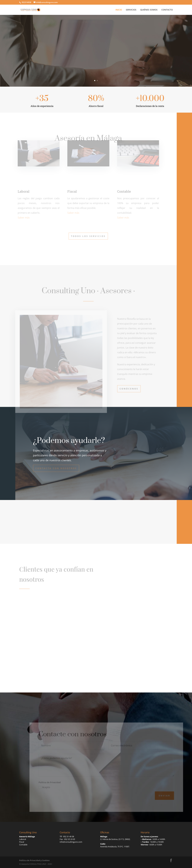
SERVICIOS (131, 10)
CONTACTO (167, 10)
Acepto (49, 787)
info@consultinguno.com (71, 842)
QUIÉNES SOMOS (149, 10)
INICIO (119, 10)
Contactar (96, 64)
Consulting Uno (96, 43)
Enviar (169, 796)
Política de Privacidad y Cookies (34, 860)
